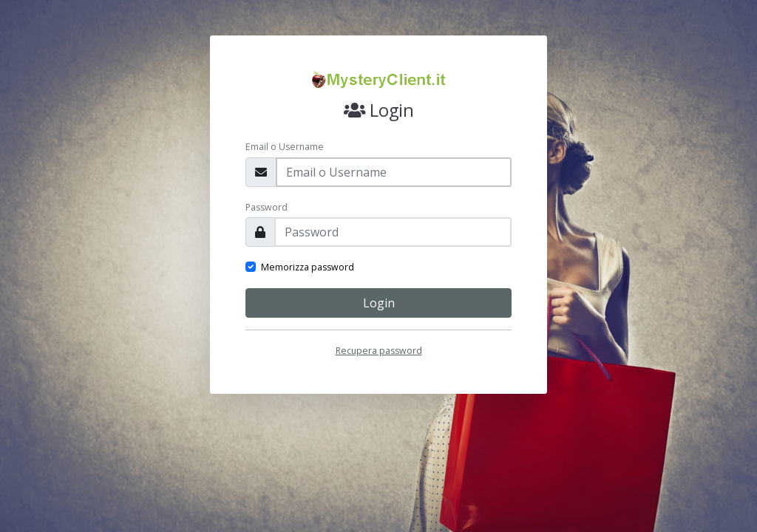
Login (379, 303)
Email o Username (285, 147)
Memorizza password (308, 267)
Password (267, 207)
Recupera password (379, 351)
